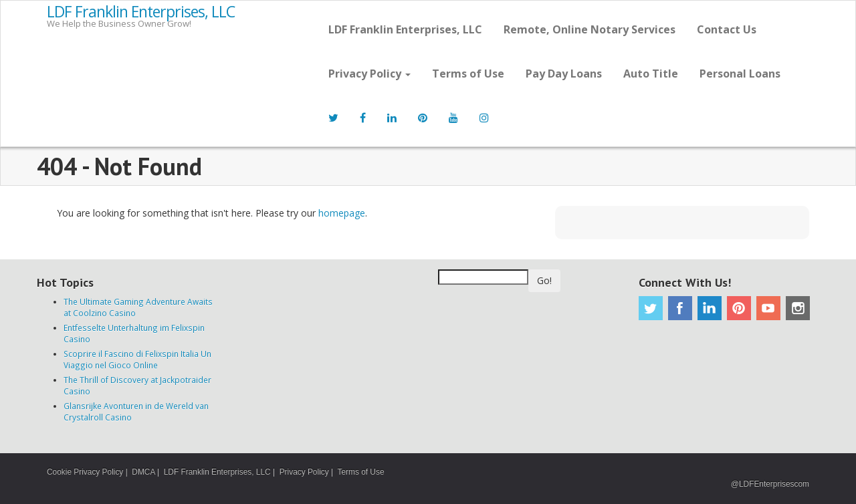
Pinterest (739, 308)
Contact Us (727, 29)
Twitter (651, 308)
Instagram (798, 308)
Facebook (680, 308)
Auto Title (651, 74)
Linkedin (710, 308)
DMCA (143, 472)
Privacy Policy (369, 74)
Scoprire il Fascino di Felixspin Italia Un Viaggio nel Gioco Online (137, 359)
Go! (544, 280)
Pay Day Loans (564, 74)
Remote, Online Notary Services (590, 29)
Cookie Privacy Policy (85, 472)
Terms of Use (468, 74)
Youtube (768, 308)
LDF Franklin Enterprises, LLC (141, 12)
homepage (342, 213)
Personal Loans (740, 74)
